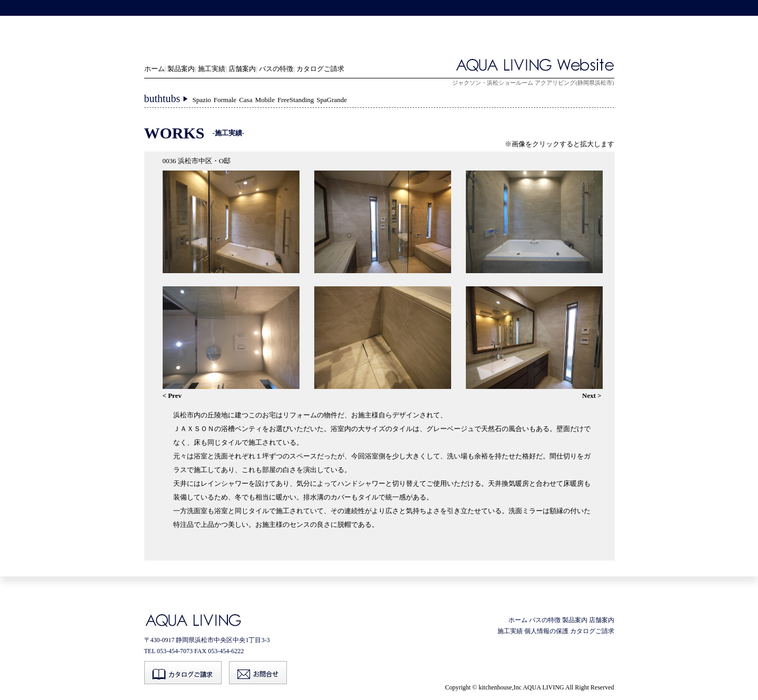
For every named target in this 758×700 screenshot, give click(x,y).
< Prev (172, 396)
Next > (592, 396)
